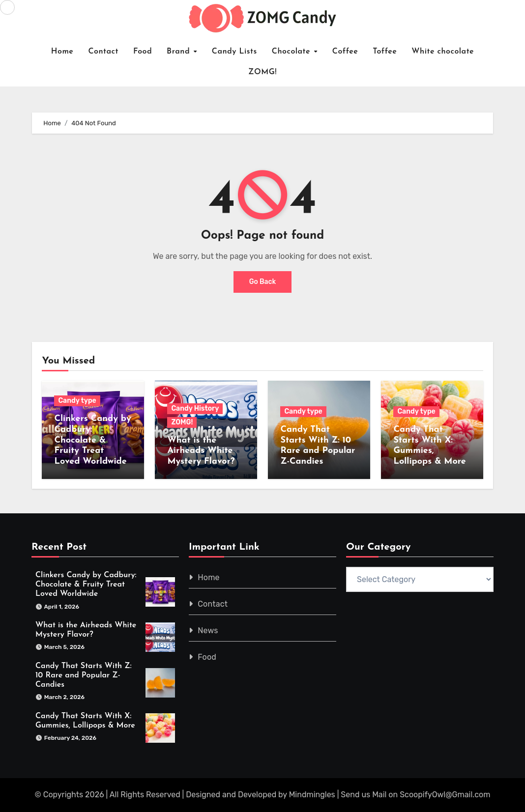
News (208, 630)
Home (62, 52)
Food (143, 52)
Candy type (77, 401)
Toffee (385, 52)
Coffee (345, 52)
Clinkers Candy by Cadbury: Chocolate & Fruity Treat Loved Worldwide (92, 440)
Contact (103, 52)
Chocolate (292, 52)
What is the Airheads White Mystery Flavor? (201, 451)
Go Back (263, 282)
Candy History (195, 408)
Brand (180, 52)
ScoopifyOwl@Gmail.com (445, 795)
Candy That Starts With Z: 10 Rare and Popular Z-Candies (84, 675)
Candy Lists (234, 52)
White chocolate (443, 52)
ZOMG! (262, 72)
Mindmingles (312, 795)
